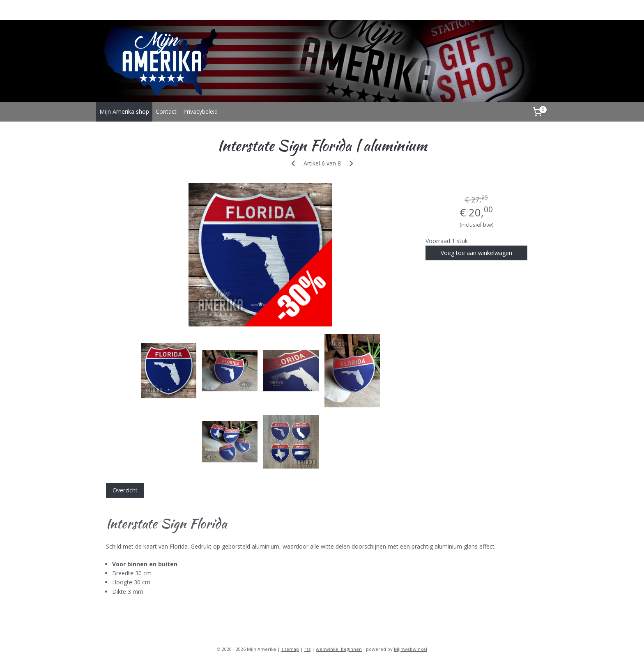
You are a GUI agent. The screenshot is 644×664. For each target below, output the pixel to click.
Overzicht (125, 490)
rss (307, 649)
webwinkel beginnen (339, 649)
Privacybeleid (200, 111)
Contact (166, 111)
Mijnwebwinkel (411, 649)
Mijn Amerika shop (124, 111)
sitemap (290, 649)
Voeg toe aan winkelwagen (476, 253)
